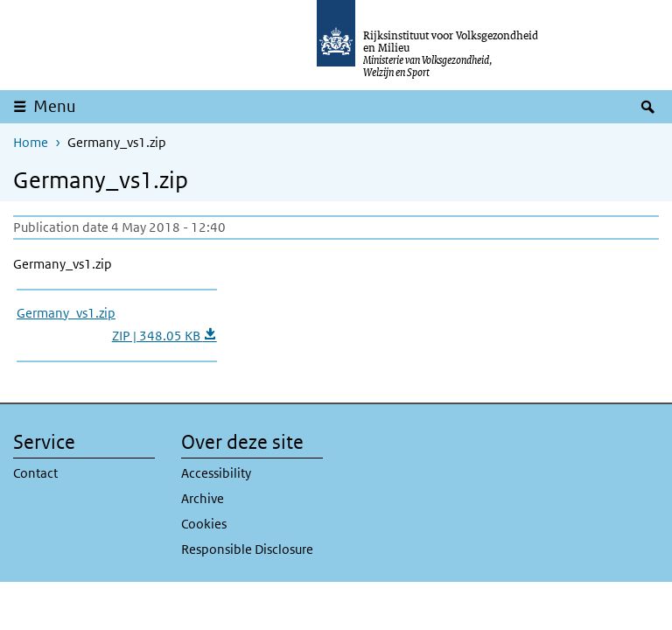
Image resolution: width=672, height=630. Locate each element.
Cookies (204, 524)
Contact (35, 473)
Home (31, 142)
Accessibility (216, 473)
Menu (55, 106)
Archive (203, 498)
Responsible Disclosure (247, 549)
